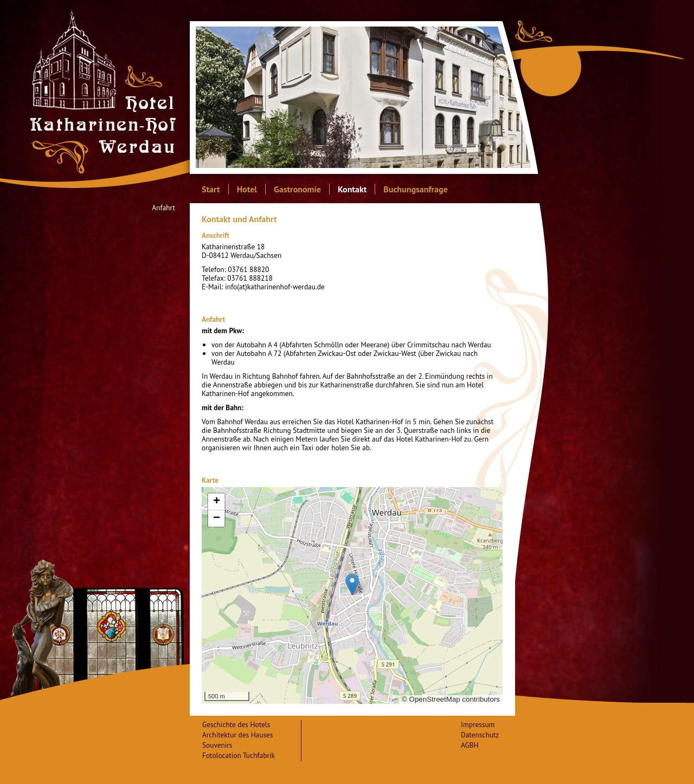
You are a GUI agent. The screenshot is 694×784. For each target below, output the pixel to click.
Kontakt (352, 189)
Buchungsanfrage (415, 189)
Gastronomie (297, 189)
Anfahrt (163, 208)
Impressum (478, 724)
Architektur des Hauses (237, 735)
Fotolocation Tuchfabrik (239, 755)
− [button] (217, 519)
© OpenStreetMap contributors (451, 699)
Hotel (247, 189)
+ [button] (217, 502)
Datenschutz (480, 735)
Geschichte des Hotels (236, 724)
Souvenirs (217, 745)
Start (211, 189)
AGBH (470, 745)
